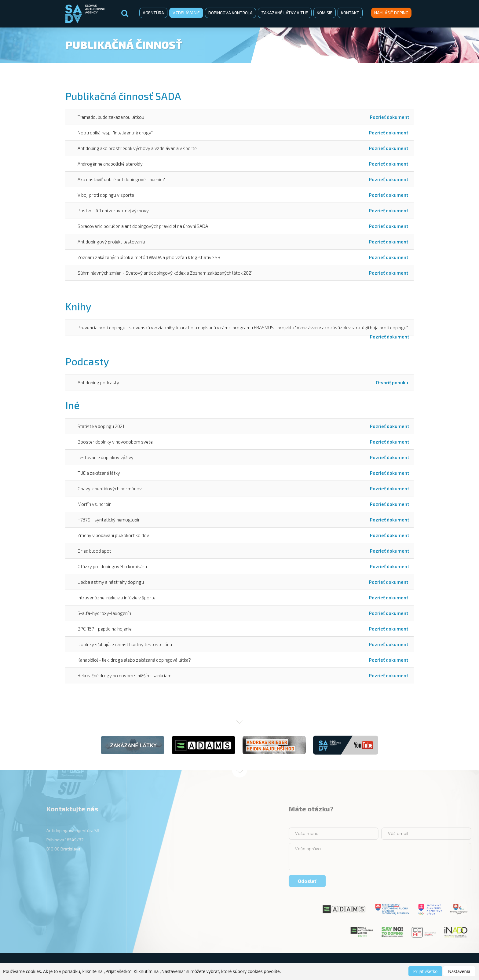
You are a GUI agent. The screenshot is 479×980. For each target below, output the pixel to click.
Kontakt (350, 13)
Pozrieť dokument (389, 117)
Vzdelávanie (186, 13)
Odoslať (449, 881)
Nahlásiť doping (391, 13)
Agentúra (153, 13)
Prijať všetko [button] (426, 971)
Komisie (325, 13)
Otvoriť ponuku (392, 382)
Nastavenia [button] (459, 971)
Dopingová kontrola (230, 13)
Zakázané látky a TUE (285, 13)
